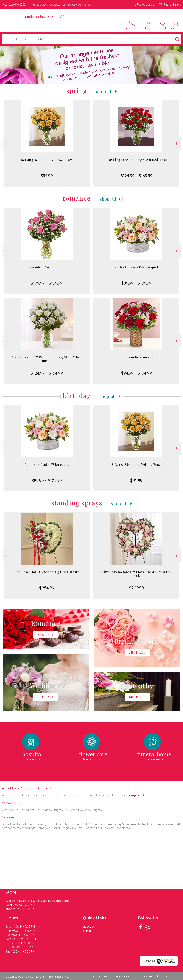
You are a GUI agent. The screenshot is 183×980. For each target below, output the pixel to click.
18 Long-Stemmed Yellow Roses (47, 160)
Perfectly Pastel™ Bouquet (136, 267)
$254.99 (47, 588)
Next (177, 143)
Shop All (105, 91)
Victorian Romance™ (136, 357)
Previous (6, 143)
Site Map (168, 976)
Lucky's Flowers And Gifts (46, 17)
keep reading (138, 795)
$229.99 (136, 588)
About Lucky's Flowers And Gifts (27, 788)
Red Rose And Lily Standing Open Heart (47, 572)
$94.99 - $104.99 (136, 373)
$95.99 (47, 176)
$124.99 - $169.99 (136, 176)
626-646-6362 (17, 4)
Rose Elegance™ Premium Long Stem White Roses (47, 359)
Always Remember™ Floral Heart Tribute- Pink (136, 574)
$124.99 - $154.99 (47, 373)
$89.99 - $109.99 (136, 283)
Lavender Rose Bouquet (47, 267)
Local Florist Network (146, 976)
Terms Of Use (99, 976)
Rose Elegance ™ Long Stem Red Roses (136, 160)
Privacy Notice (120, 976)
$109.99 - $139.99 (47, 283)
